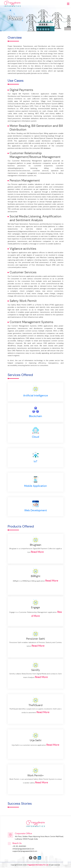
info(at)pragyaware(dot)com (23, 849)
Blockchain (35, 416)
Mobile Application (35, 486)
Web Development (36, 511)
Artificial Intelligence (36, 396)
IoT (35, 462)
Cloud (35, 437)
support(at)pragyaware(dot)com (25, 852)
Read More (37, 552)
